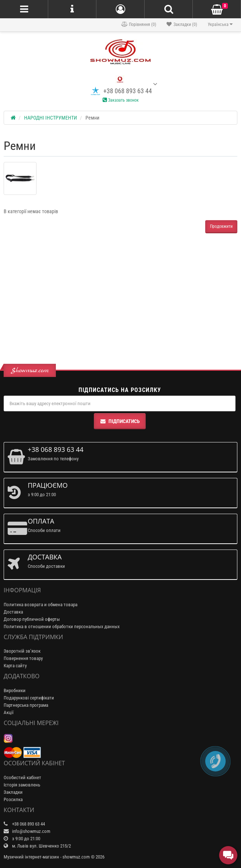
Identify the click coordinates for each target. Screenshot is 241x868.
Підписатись (120, 421)
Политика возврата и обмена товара (41, 605)
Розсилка (13, 799)
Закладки (13, 792)
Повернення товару (23, 658)
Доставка (13, 612)
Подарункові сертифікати (29, 698)
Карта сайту (15, 666)
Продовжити (221, 226)
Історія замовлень (22, 785)
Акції (9, 712)
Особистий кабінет (22, 778)
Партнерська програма (26, 705)
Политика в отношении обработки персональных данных (62, 627)
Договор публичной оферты (32, 619)
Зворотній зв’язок (22, 651)
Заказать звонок (121, 100)
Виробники (15, 690)
